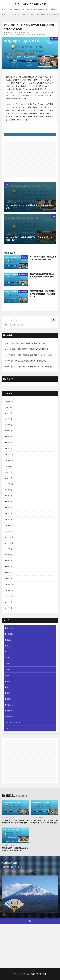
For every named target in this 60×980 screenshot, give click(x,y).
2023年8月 (8, 407)
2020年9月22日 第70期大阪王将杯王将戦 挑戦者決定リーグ (43, 258)
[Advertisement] (30, 158)
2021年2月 (8, 525)
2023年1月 (8, 448)
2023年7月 (8, 413)
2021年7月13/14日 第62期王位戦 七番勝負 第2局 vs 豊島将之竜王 (15, 849)
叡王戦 (9, 640)
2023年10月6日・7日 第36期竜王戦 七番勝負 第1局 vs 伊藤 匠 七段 (26, 349)
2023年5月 (8, 425)
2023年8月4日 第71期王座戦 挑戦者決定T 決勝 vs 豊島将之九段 (25, 361)
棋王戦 (9, 664)
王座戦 (9, 693)
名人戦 (9, 652)
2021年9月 (8, 490)
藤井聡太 (21, 35)
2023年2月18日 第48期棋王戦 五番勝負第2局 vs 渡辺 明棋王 (42, 275)
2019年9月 (8, 602)
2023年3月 (8, 437)
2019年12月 (9, 584)
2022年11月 (9, 454)
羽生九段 (10, 705)
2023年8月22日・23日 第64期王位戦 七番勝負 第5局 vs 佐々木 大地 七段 (28, 355)
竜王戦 (9, 699)
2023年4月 (8, 431)
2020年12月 (9, 537)
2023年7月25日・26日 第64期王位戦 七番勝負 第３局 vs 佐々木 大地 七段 (29, 367)
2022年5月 (8, 472)
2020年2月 (8, 573)
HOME (6, 15)
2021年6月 (8, 502)
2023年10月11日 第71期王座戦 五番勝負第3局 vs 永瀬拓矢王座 (25, 343)
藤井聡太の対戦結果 (31, 35)
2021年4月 (8, 513)
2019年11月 (9, 590)
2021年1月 (8, 531)
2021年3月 (8, 519)
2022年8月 (8, 466)
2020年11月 (9, 543)
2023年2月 (8, 443)
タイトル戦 (16, 15)
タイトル (21, 325)
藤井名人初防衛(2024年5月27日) (37, 9)
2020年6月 (8, 561)
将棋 (25, 257)
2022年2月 (8, 478)
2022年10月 (9, 460)
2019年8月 (8, 608)
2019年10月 (9, 596)
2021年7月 (8, 496)
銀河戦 (9, 728)
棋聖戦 (9, 669)
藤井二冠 (10, 711)
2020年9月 (8, 549)
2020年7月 (8, 555)
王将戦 (9, 681)
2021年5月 (8, 508)
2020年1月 (8, 578)
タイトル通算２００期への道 (30, 4)
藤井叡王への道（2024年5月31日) (13, 9)
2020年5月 (8, 567)
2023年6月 (8, 419)
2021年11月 (9, 484)
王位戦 (16, 35)
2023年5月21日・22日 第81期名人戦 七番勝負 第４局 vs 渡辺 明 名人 (42, 294)
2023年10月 (9, 401)
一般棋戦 (10, 634)
